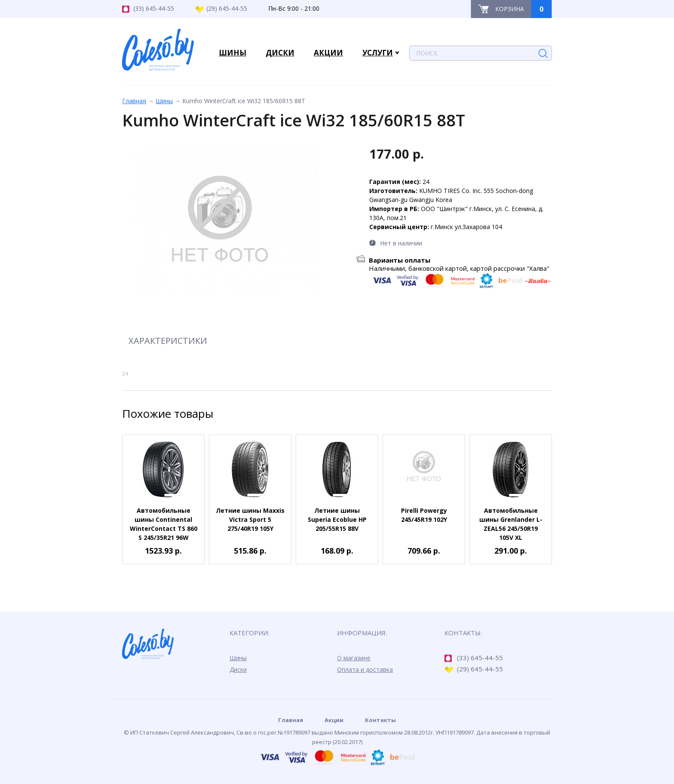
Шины (164, 101)
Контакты (380, 720)
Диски (238, 669)
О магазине (354, 658)
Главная (134, 101)
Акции (334, 720)
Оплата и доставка (365, 669)
